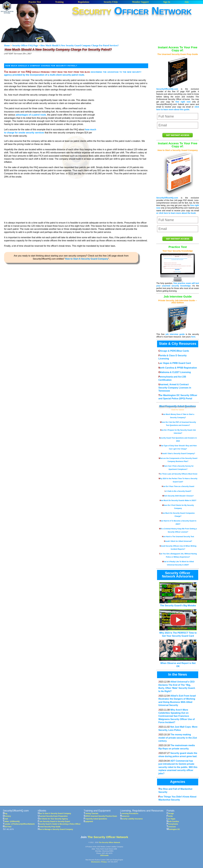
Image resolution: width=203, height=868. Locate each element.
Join (187, 2)
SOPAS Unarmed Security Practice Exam (100, 816)
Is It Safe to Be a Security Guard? (178, 491)
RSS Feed (7, 827)
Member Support (140, 2)
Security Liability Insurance (131, 819)
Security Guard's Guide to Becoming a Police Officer (59, 824)
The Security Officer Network (108, 837)
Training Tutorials (91, 813)
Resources (125, 816)
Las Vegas (171, 819)
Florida (170, 816)
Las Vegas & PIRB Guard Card (175, 363)
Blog (5, 813)
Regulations (84, 2)
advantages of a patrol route (31, 115)
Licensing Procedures (129, 813)
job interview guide (175, 334)
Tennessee (171, 827)
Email (5, 819)
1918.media (104, 855)
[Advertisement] (132, 25)
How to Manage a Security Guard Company (55, 829)
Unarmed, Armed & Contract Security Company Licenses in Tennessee (175, 388)
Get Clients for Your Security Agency (53, 819)
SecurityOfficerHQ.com (167, 89)
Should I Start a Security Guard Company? (178, 454)
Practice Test (35, 2)
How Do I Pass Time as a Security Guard (178, 486)
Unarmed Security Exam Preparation (53, 816)
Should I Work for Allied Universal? (178, 541)
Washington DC (173, 829)
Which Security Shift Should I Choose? (178, 496)
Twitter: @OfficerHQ (11, 821)
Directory (7, 816)
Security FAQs (111, 2)
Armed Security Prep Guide (49, 827)
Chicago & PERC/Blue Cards (174, 351)
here (193, 337)
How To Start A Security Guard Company (54, 813)
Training (59, 2)
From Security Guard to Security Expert (54, 821)
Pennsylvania (172, 824)
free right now (183, 102)
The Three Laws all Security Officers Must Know (178, 474)
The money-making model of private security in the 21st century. (178, 738)
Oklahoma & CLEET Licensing (175, 372)
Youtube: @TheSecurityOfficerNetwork (19, 824)
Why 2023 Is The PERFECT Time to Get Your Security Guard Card (178, 633)
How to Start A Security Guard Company (87, 259)
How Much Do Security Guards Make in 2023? (178, 500)
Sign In (167, 2)
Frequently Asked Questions (181, 406)
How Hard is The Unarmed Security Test (178, 537)
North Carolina (173, 821)
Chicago (170, 813)
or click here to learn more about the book (176, 213)
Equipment (88, 821)
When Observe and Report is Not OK (178, 663)
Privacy (104, 862)
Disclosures (96, 862)
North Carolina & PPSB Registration (178, 368)
